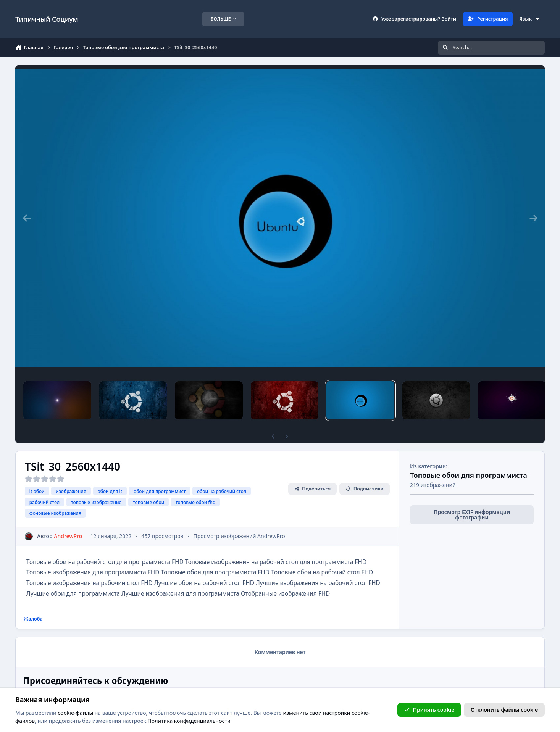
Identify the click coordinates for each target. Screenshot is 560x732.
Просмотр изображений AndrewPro (239, 536)
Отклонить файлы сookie (504, 710)
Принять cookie (429, 710)
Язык (530, 19)
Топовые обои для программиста (469, 475)
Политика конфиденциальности (189, 721)
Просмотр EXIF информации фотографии (472, 515)
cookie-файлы (75, 713)
